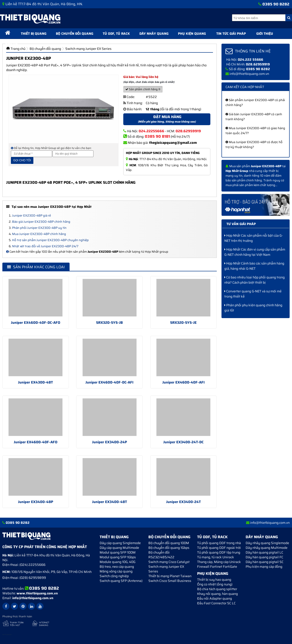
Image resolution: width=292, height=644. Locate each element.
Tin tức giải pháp (231, 34)
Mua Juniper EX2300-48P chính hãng (39, 234)
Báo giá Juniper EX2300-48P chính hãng (41, 222)
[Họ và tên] (73, 154)
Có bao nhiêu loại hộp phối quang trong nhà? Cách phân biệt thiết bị (254, 280)
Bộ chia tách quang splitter (217, 589)
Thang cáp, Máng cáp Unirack (219, 562)
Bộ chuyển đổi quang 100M (169, 543)
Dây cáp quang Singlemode (120, 543)
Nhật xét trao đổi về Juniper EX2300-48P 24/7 (45, 246)
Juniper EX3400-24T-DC (184, 442)
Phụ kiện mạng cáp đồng (264, 567)
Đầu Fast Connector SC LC (216, 603)
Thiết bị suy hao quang (214, 580)
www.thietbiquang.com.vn (37, 593)
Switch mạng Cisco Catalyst (169, 562)
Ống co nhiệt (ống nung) (215, 584)
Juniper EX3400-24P (110, 442)
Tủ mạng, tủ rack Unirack (216, 557)
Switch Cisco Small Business (170, 581)
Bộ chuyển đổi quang (75, 34)
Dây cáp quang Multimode (119, 548)
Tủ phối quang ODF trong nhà (219, 543)
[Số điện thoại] (31, 154)
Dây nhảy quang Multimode (267, 548)
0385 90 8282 (276, 4)
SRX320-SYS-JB (109, 323)
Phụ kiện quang (192, 34)
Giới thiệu (265, 34)
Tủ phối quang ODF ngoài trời (219, 548)
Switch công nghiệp (114, 576)
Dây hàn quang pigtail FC (264, 557)
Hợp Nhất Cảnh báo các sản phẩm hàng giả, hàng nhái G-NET (254, 266)
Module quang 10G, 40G (117, 562)
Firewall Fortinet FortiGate (217, 567)
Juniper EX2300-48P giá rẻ (31, 215)
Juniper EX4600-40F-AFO (36, 442)
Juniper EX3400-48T (110, 502)
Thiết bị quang (34, 34)
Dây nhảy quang (154, 34)
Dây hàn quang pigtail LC (264, 552)
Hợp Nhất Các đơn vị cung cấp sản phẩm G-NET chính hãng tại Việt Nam (255, 252)
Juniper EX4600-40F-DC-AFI (109, 382)
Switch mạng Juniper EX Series (166, 569)
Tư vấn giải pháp (241, 224)
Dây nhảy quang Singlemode (267, 543)
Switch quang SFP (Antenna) (121, 581)
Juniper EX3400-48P (36, 502)
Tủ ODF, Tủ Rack (116, 34)
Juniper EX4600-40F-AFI (184, 382)
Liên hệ (11, 43)
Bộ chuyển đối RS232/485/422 (161, 555)
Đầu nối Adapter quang (215, 598)
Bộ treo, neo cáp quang (117, 567)
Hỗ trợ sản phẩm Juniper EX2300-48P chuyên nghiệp (50, 240)
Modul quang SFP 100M (118, 552)
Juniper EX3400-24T (184, 502)
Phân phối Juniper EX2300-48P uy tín (39, 228)
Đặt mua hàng (167, 119)
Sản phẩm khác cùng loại (36, 267)
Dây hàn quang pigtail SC (265, 562)
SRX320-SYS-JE (183, 323)
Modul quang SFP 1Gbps (118, 557)
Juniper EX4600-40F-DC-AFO (36, 323)
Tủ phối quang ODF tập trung (219, 552)
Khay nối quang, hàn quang (217, 594)
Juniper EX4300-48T (35, 382)
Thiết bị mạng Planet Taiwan (170, 576)
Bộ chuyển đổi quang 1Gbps (169, 548)
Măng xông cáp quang (116, 571)
